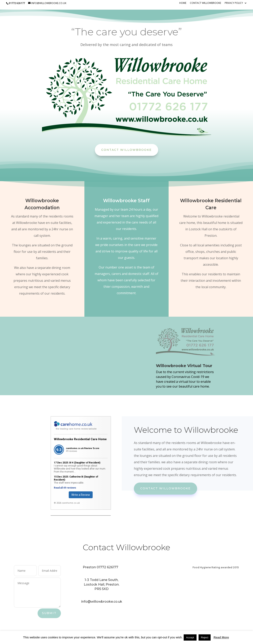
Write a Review (81, 495)
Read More (221, 637)
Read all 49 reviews (65, 488)
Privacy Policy (234, 3)
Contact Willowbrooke (205, 3)
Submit (49, 613)
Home (183, 3)
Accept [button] (190, 637)
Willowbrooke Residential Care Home (80, 439)
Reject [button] (205, 637)
